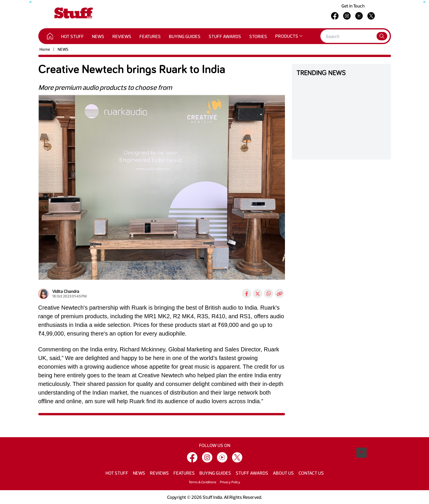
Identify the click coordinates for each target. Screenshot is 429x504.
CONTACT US (311, 473)
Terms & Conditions (203, 482)
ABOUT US (283, 473)
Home (45, 49)
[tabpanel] (162, 190)
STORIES (258, 36)
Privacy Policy (230, 482)
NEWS (63, 49)
